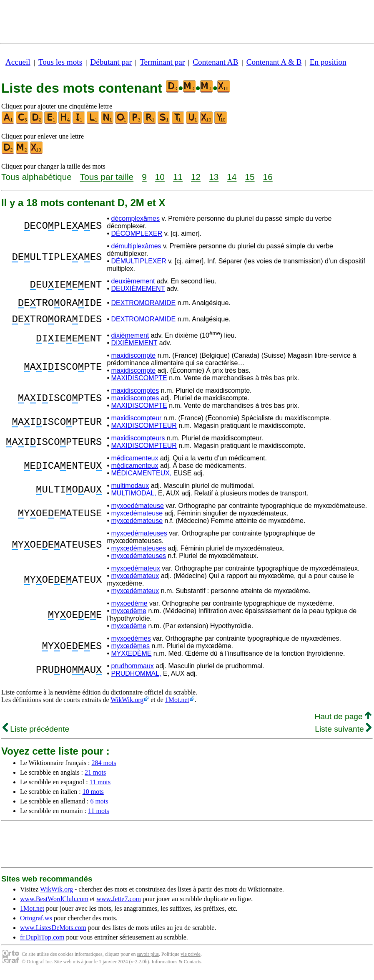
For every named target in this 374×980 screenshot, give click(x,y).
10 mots (93, 797)
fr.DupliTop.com (42, 942)
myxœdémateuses (139, 553)
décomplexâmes (136, 218)
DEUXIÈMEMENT (138, 289)
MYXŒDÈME (132, 658)
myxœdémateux (135, 581)
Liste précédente (36, 734)
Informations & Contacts (176, 967)
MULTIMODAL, (134, 498)
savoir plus (148, 959)
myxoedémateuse (138, 511)
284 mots (104, 768)
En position (328, 62)
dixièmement (130, 340)
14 (232, 177)
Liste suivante (343, 734)
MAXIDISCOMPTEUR (144, 431)
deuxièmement (133, 281)
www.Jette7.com (119, 904)
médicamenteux (135, 463)
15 (250, 177)
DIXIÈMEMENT (134, 348)
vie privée (191, 959)
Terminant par (162, 62)
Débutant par (111, 62)
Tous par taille (107, 177)
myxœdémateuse (137, 518)
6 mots (99, 806)
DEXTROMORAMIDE (144, 304)
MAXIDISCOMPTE (139, 383)
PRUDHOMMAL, (136, 678)
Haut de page (343, 721)
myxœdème (129, 616)
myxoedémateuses (139, 538)
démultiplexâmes (136, 246)
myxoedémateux (136, 573)
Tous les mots (60, 62)
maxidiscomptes (135, 395)
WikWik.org (127, 705)
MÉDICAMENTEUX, (142, 478)
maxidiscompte (134, 360)
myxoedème (129, 608)
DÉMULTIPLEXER (139, 261)
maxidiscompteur (137, 423)
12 (196, 177)
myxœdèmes (131, 651)
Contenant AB (215, 62)
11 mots (100, 787)
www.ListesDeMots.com (53, 933)
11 (178, 177)
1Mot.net (177, 705)
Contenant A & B (274, 62)
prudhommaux (133, 671)
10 (160, 177)
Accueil (18, 62)
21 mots (95, 777)
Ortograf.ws (36, 923)
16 (268, 177)
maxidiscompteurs (138, 443)
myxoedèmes (131, 643)
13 (214, 177)
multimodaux (130, 491)
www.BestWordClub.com (54, 904)
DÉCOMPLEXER (137, 234)
